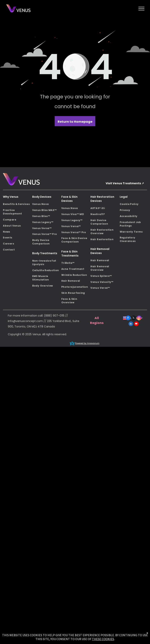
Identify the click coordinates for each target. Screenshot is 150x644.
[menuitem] (17, 204)
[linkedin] (131, 324)
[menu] (141, 9)
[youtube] (136, 324)
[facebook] (128, 318)
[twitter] (134, 318)
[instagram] (139, 318)
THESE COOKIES (103, 639)
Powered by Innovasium (87, 343)
